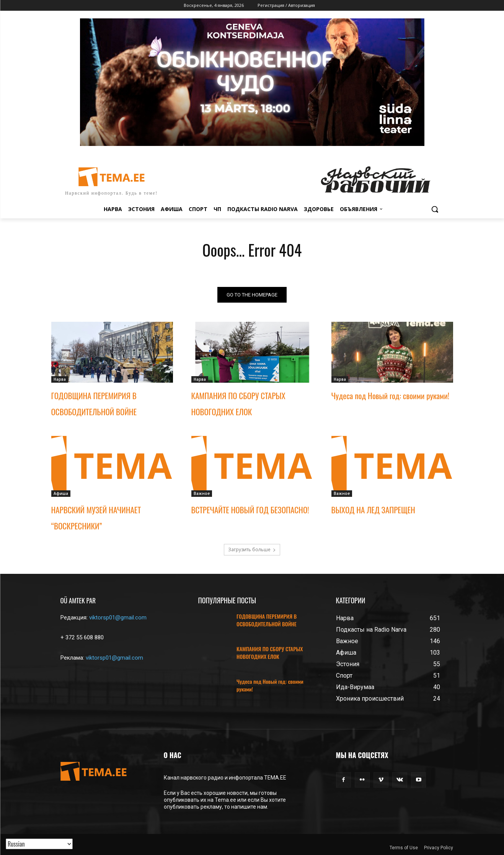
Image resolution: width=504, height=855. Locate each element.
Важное (202, 493)
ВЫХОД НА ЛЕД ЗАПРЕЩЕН (373, 510)
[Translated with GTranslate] (39, 844)
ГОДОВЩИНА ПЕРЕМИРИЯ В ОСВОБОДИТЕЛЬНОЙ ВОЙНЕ (267, 620)
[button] (435, 209)
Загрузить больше (252, 550)
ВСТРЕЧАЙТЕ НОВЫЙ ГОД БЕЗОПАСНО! (250, 510)
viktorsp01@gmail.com (118, 617)
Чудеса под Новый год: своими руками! (391, 396)
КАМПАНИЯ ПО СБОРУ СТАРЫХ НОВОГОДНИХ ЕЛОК (270, 653)
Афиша (61, 493)
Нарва (60, 379)
